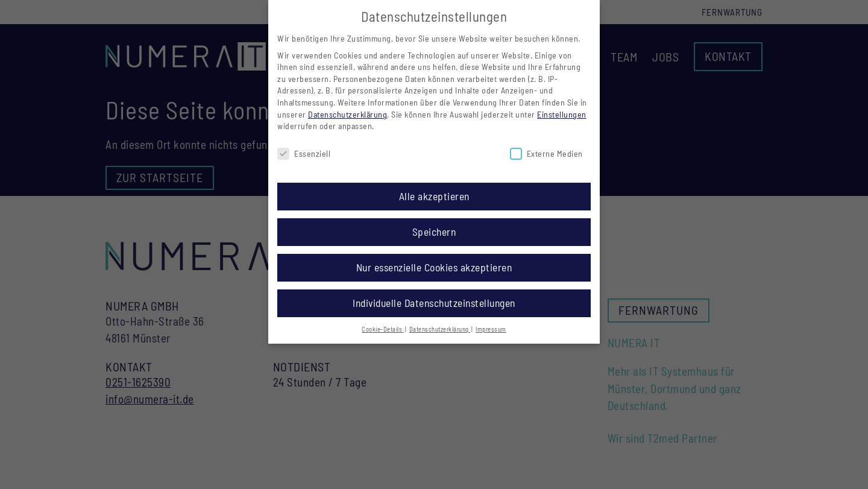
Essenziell (304, 153)
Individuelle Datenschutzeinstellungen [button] (434, 303)
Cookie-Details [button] (383, 329)
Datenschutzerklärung (348, 114)
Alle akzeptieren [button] (434, 196)
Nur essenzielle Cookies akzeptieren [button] (434, 267)
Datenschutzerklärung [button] (440, 329)
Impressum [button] (491, 329)
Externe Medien (546, 153)
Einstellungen (562, 114)
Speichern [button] (434, 232)
